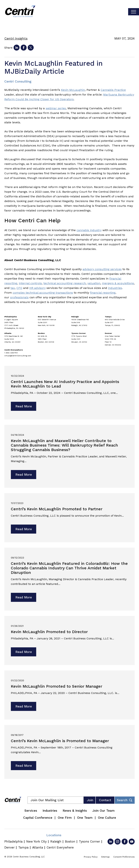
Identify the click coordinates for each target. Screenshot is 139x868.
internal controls (30, 283)
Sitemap (105, 857)
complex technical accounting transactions (43, 293)
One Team (85, 818)
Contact (105, 800)
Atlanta (38, 847)
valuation (94, 283)
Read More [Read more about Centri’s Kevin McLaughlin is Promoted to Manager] (24, 766)
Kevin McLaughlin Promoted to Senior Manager (57, 686)
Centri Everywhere (60, 847)
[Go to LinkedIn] (110, 842)
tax (13, 288)
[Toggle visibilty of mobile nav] (134, 12)
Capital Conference (38, 818)
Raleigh (56, 841)
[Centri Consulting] (20, 12)
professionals (19, 297)
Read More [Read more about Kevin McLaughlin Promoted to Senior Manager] (24, 706)
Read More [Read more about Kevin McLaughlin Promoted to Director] (24, 652)
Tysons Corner (89, 841)
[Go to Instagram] (118, 842)
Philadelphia (13, 841)
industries (115, 288)
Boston (70, 841)
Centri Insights (16, 38)
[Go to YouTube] (132, 842)
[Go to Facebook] (125, 842)
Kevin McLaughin (73, 90)
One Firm (65, 818)
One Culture (107, 818)
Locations (54, 835)
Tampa (23, 847)
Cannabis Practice (113, 90)
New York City (36, 841)
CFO (19, 288)
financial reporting (103, 293)
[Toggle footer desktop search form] (125, 800)
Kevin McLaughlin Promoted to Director (49, 632)
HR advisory (37, 288)
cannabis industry (89, 230)
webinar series (56, 108)
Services (31, 811)
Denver (10, 847)
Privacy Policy (91, 857)
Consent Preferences (124, 857)
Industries (50, 811)
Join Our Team (103, 811)
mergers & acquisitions (118, 283)
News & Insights (75, 811)
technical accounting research (65, 283)
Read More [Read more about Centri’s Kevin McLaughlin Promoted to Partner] (24, 529)
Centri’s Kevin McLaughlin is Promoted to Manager (60, 741)
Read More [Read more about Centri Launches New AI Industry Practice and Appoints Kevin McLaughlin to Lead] (24, 406)
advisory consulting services (102, 269)
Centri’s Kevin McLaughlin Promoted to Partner (57, 509)
